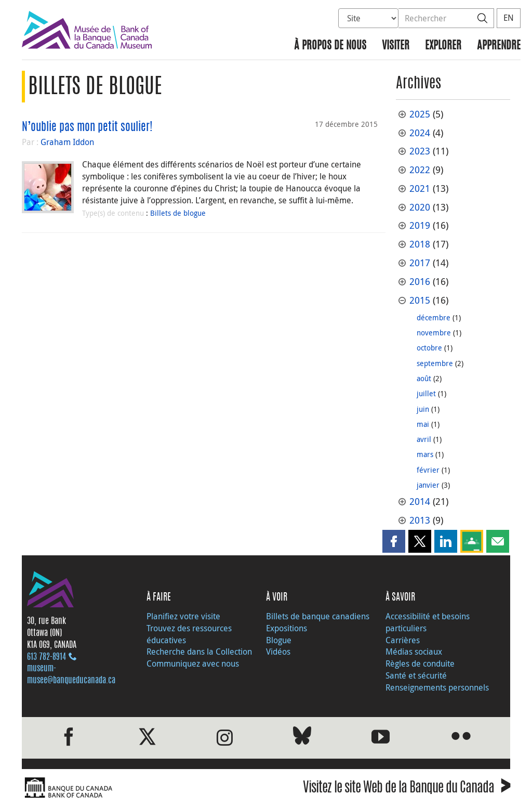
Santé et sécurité (416, 675)
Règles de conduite (420, 663)
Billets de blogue (178, 213)
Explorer (443, 46)
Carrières (403, 640)
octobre (429, 348)
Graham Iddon (67, 142)
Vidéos (278, 652)
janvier (428, 485)
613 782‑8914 (46, 657)
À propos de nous (330, 46)
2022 (420, 170)
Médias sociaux (414, 652)
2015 (420, 300)
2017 (420, 263)
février (428, 470)
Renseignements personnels (437, 687)
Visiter (396, 46)
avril (424, 439)
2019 (420, 225)
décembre (434, 317)
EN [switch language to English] (509, 18)
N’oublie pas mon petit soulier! (87, 127)
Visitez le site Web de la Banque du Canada (407, 789)
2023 (420, 151)
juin (423, 409)
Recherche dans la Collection (199, 652)
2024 (420, 133)
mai (423, 424)
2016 (420, 282)
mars (425, 454)
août (424, 378)
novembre (434, 333)
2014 (420, 502)
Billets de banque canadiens (318, 616)
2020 (420, 207)
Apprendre (499, 46)
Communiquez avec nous (193, 663)
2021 (420, 188)
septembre (435, 363)
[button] (394, 541)
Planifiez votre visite (183, 616)
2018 (420, 244)
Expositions (287, 628)
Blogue (279, 640)
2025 (420, 114)
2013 (420, 520)
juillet (426, 393)
